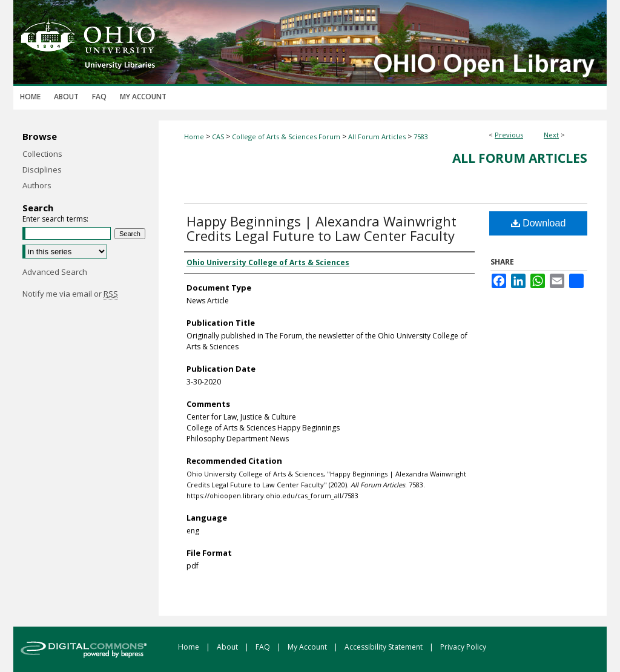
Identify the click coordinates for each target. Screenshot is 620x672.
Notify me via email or (70, 294)
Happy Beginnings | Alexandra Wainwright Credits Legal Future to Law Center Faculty (322, 228)
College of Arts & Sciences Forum (286, 137)
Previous (509, 135)
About (228, 647)
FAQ (264, 647)
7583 (421, 137)
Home (194, 137)
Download (539, 223)
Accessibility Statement (384, 647)
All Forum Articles (377, 137)
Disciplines (42, 170)
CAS (218, 137)
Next (551, 135)
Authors (37, 185)
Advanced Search (55, 272)
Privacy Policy (463, 647)
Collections (42, 154)
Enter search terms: (55, 219)
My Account (308, 647)
